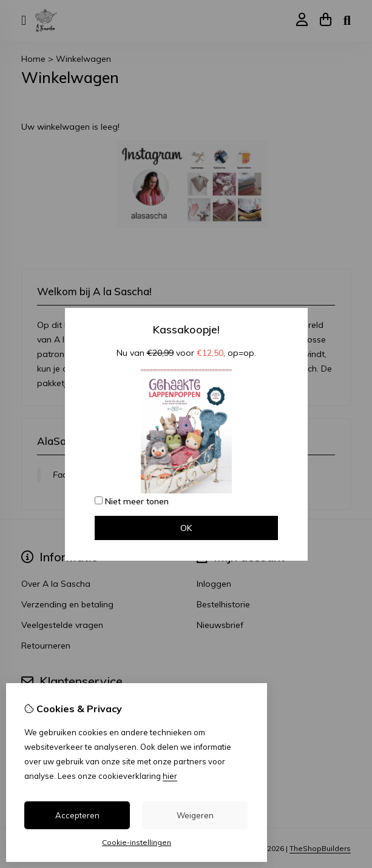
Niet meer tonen (132, 501)
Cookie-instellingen (137, 842)
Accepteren (77, 815)
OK (186, 528)
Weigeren (195, 815)
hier (170, 776)
